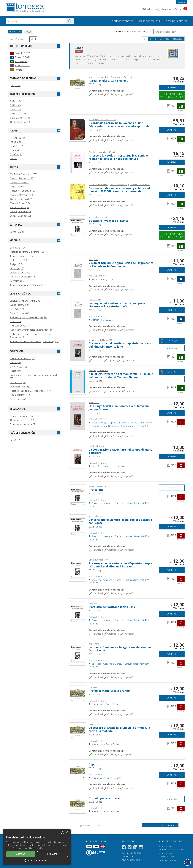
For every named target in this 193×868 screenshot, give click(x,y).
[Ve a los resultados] (70, 21)
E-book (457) (19, 61)
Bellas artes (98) (18, 260)
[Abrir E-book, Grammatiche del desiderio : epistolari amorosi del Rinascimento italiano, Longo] (78, 350)
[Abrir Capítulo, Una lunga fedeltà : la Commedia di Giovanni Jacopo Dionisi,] (78, 416)
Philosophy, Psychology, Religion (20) (29, 317)
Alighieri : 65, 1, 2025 (101, 279)
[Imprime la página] (182, 32)
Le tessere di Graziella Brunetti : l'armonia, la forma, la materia (119, 729)
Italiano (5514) (17, 138)
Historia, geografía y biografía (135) (28, 252)
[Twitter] (130, 848)
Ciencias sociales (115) (22, 256)
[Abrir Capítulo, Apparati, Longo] (78, 771)
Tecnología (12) (18, 281)
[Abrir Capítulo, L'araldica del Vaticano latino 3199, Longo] (78, 613)
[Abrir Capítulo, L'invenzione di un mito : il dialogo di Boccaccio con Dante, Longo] (78, 526)
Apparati (95, 764)
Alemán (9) (16, 150)
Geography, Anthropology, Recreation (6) (31, 330)
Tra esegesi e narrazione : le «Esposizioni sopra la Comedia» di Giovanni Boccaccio (121, 565)
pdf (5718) (16, 85)
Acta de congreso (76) (21, 416)
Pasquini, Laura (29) (20, 207)
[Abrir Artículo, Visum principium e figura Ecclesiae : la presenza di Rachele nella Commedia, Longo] (78, 271)
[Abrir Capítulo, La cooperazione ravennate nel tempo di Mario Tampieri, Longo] (78, 456)
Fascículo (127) (20, 65)
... (161, 39)
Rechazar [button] (52, 854)
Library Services (166, 857)
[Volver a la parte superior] (187, 862)
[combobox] (40, 21)
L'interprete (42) (18, 367)
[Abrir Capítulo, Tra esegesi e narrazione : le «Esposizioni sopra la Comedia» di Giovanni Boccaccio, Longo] (78, 570)
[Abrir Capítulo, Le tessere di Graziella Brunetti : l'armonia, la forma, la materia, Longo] (78, 731)
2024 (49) (15, 109)
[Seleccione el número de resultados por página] (33, 39)
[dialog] (37, 847)
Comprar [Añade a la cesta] (172, 87)
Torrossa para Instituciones (172, 850)
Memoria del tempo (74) (23, 358)
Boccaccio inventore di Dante (109, 221)
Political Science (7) (20, 326)
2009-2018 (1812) (20, 118)
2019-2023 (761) (19, 114)
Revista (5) (18, 70)
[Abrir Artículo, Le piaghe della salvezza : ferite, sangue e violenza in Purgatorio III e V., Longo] (78, 311)
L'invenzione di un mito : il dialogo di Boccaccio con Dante (120, 521)
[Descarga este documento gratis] (172, 341)
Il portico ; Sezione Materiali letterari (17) (31, 391)
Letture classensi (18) (21, 386)
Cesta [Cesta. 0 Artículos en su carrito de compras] (180, 9)
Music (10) (15, 321)
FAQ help (146, 9)
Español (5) (16, 154)
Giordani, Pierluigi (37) (21, 199)
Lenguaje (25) (17, 268)
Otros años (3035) (20, 122)
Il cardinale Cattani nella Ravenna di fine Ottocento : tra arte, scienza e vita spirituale (119, 125)
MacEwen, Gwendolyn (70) (24, 174)
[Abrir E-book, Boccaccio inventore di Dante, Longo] (78, 227)
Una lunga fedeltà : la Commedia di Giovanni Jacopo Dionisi (119, 408)
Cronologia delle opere (104, 798)
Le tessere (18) (18, 382)
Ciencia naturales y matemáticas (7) (28, 285)
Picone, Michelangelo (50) (23, 191)
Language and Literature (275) (26, 301)
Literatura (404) (18, 248)
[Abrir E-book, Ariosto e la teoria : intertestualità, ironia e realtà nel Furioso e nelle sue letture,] (78, 162)
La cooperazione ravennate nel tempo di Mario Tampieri (121, 451)
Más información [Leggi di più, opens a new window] (36, 848)
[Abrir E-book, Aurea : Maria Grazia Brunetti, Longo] (78, 84)
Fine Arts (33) (17, 309)
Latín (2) (14, 158)
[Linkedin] (135, 848)
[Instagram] (141, 848)
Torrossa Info (165, 846)
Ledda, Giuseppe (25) (21, 216)
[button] (147, 32)
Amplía (100, 63)
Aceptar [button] (21, 854)
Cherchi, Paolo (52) (20, 182)
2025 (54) (15, 105)
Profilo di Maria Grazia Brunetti (110, 691)
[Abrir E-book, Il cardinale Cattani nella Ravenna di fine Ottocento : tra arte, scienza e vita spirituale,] (78, 129)
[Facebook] (124, 848)
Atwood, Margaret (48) (21, 195)
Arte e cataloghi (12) (20, 395)
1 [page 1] (145, 39)
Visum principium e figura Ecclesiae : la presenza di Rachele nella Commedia (121, 265)
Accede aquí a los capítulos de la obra (172, 95)
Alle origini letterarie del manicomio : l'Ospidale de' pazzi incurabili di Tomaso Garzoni (121, 375)
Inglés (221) (16, 142)
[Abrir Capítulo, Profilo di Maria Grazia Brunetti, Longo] (78, 694)
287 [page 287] (167, 39)
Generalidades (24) (20, 272)
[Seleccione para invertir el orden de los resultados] (166, 32)
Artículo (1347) (20, 57)
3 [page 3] (155, 39)
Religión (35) (16, 264)
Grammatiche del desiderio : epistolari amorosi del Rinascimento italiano (120, 345)
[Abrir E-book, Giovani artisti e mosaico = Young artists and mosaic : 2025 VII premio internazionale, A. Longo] (78, 192)
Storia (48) (15, 362)
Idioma (181, 2)
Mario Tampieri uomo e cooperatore (109, 466)
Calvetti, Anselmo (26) (21, 211)
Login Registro (163, 9)
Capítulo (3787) (20, 53)
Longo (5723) (17, 232)
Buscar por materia (148, 21)
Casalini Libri (128, 856)
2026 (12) (15, 101)
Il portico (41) (17, 371)
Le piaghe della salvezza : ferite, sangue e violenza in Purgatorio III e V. (117, 305)
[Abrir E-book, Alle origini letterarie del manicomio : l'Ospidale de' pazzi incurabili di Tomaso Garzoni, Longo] (78, 381)
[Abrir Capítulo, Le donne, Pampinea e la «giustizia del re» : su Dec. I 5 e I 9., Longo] (78, 653)
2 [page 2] (150, 39)
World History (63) (19, 305)
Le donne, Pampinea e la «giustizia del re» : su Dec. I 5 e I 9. (120, 649)
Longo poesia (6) (19, 399)
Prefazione (96, 490)
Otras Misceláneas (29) (22, 420)
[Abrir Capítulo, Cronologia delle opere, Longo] (78, 805)
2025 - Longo (95, 84)
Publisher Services (168, 860)
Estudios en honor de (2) (23, 424)
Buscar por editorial (175, 21)
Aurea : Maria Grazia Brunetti (109, 81)
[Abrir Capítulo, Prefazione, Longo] (78, 496)
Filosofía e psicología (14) (23, 277)
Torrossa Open (166, 853)
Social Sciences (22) (20, 313)
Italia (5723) (16, 440)
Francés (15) (17, 146)
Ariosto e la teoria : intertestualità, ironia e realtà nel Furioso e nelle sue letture (118, 157)
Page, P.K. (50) (17, 187)
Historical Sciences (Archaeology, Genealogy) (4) (35, 341)
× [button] (67, 832)
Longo (79, 48)
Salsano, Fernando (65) (22, 178)
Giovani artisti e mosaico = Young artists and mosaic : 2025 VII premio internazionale (119, 190)
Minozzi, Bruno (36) (20, 203)
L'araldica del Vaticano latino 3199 (112, 607)
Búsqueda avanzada (121, 21)
